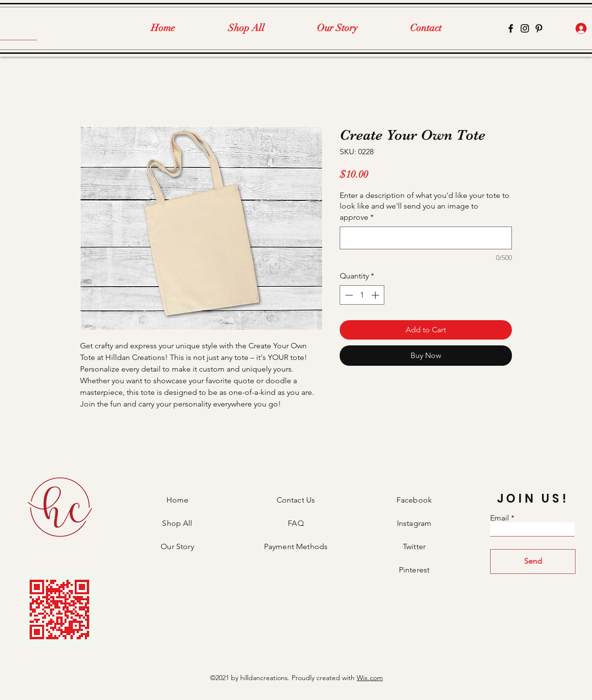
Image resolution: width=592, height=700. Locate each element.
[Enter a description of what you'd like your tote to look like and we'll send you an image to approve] (426, 238)
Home (178, 500)
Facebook (414, 500)
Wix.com (370, 678)
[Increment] (376, 295)
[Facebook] (511, 28)
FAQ (296, 523)
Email (500, 518)
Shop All (177, 523)
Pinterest (414, 570)
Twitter (414, 546)
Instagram (414, 523)
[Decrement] (348, 295)
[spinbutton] (362, 295)
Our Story (177, 546)
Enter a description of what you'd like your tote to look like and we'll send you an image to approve (425, 206)
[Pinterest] (539, 28)
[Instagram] (525, 28)
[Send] (533, 562)
